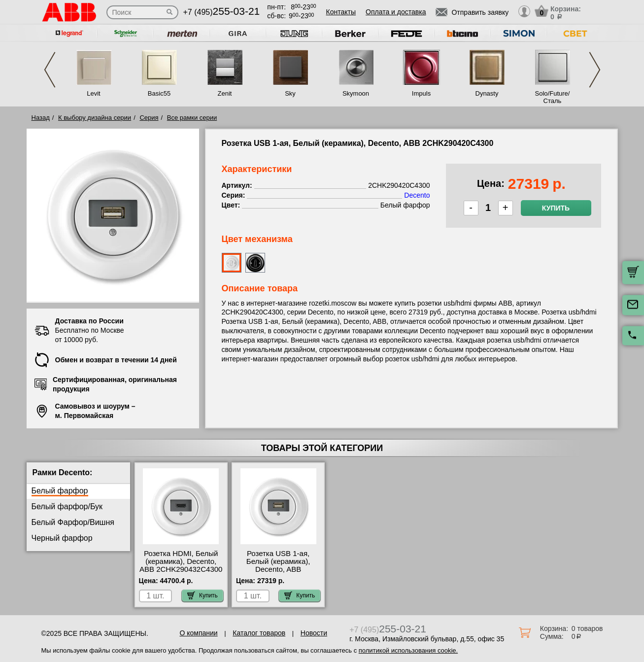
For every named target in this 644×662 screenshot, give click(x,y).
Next (595, 70)
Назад (41, 118)
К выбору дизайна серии (95, 118)
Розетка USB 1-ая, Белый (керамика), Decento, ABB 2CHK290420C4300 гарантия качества (278, 569)
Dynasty (487, 93)
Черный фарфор (62, 538)
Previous (50, 70)
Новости (314, 633)
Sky (290, 93)
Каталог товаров (259, 633)
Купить (556, 208)
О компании (198, 633)
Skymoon (356, 93)
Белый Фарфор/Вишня (73, 522)
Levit (93, 93)
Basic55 (159, 93)
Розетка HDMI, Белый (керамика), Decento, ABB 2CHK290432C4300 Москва (181, 565)
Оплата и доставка (396, 12)
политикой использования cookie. (408, 650)
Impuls (421, 93)
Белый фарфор (60, 491)
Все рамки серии (192, 118)
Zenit (225, 93)
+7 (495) (222, 12)
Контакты (341, 12)
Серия (149, 118)
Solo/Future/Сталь (553, 97)
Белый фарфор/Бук (67, 506)
